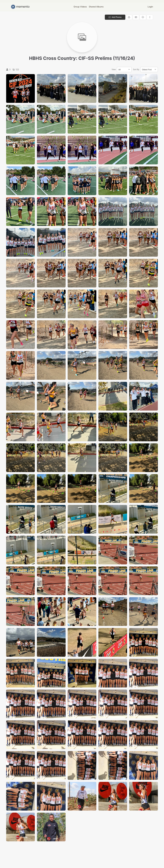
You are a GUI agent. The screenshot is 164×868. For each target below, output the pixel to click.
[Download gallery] (143, 17)
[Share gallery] (129, 17)
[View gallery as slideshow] (136, 17)
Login (150, 7)
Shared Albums (96, 7)
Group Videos (80, 7)
